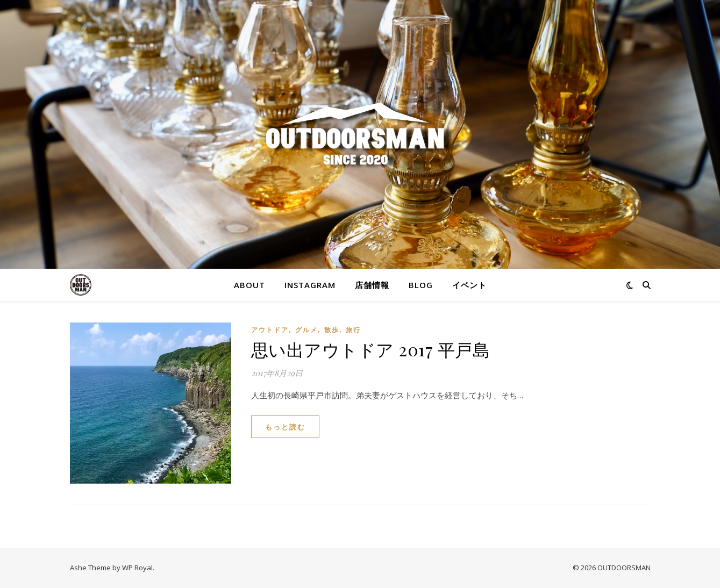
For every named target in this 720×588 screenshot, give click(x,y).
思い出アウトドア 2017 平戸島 (371, 349)
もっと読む (285, 427)
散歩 (332, 330)
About (249, 285)
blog (421, 285)
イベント (469, 285)
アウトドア (270, 330)
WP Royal (137, 568)
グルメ (306, 330)
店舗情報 (372, 285)
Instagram (310, 285)
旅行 (353, 330)
